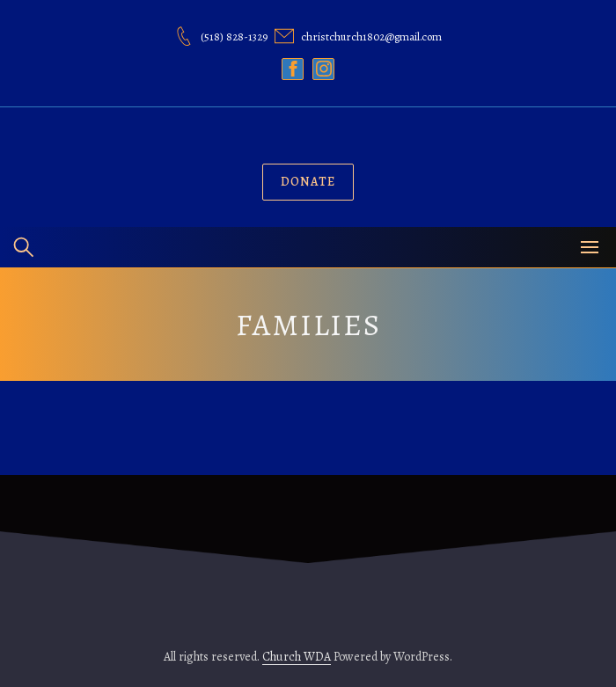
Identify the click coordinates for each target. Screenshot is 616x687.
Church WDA (297, 657)
